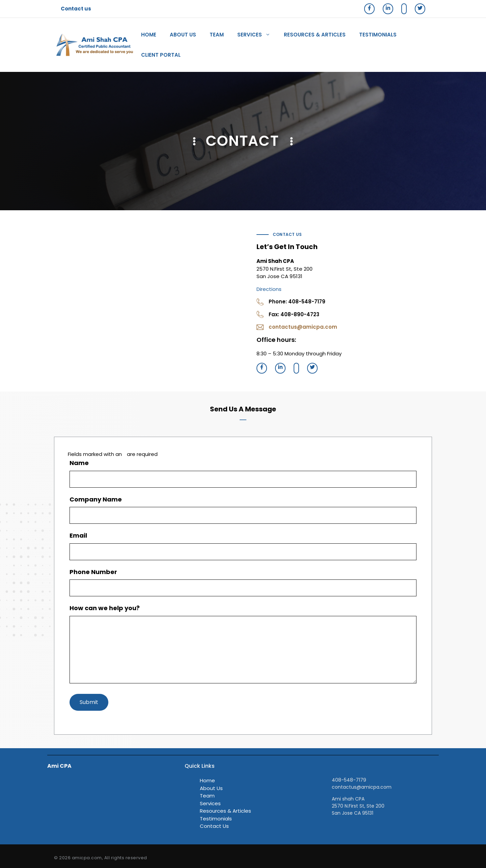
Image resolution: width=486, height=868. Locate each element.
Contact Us (214, 826)
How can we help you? (107, 608)
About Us (183, 35)
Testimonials (378, 35)
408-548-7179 (349, 780)
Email (81, 535)
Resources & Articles (315, 35)
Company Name (96, 499)
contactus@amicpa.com (303, 327)
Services (257, 35)
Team (217, 35)
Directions (269, 289)
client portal (161, 55)
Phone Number (96, 572)
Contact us (76, 9)
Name (82, 463)
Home (149, 35)
